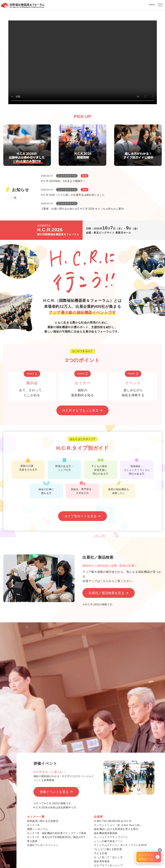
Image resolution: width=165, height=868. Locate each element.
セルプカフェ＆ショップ (108, 865)
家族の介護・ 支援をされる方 (28, 466)
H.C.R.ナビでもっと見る (81, 410)
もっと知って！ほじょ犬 (108, 857)
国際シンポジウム (37, 829)
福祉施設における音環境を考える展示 (116, 829)
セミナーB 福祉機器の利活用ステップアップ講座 (57, 833)
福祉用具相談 (102, 861)
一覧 (14, 198)
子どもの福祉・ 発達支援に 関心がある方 (101, 468)
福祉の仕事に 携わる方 (46, 489)
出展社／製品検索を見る (107, 593)
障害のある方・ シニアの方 (64, 466)
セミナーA (33, 825)
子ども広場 (100, 853)
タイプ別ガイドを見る (81, 516)
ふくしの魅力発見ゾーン (108, 841)
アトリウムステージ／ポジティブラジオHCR (120, 845)
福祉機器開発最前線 (106, 833)
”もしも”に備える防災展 (108, 849)
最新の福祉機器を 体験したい (119, 489)
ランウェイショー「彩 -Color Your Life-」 (119, 825)
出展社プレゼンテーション (43, 845)
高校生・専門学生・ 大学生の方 (82, 489)
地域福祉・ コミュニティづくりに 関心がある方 (137, 468)
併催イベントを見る (54, 792)
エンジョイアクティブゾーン (111, 837)
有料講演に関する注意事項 (43, 821)
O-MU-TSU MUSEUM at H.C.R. (113, 821)
